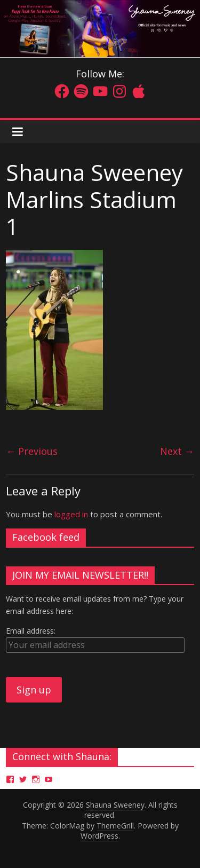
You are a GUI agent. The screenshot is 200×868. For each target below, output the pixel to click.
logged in (71, 514)
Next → (177, 451)
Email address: (31, 631)
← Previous (32, 451)
